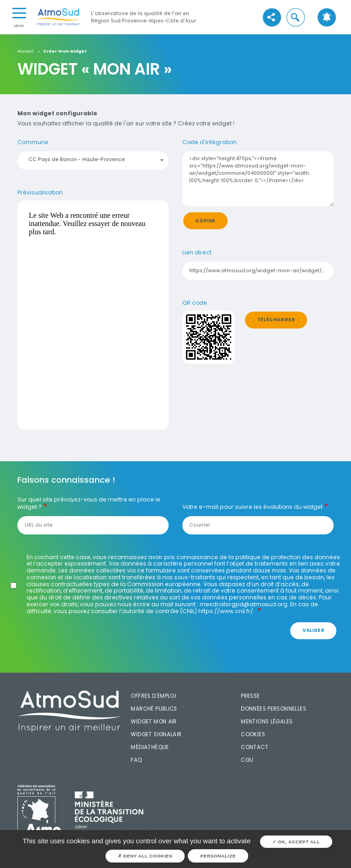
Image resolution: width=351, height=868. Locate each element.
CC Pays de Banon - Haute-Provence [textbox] (77, 159)
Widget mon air (154, 722)
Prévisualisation (40, 193)
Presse (250, 696)
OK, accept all (296, 842)
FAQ (136, 760)
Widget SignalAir (156, 734)
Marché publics (154, 709)
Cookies (253, 734)
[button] (296, 17)
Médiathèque (150, 747)
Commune (33, 143)
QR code (195, 303)
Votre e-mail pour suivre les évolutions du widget (253, 507)
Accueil (25, 51)
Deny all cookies (145, 856)
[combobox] (93, 160)
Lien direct (197, 253)
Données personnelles (274, 709)
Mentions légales (267, 722)
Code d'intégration (210, 143)
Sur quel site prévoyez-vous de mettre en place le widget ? (89, 504)
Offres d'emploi (153, 696)
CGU (247, 760)
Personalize (218, 856)
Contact (255, 747)
